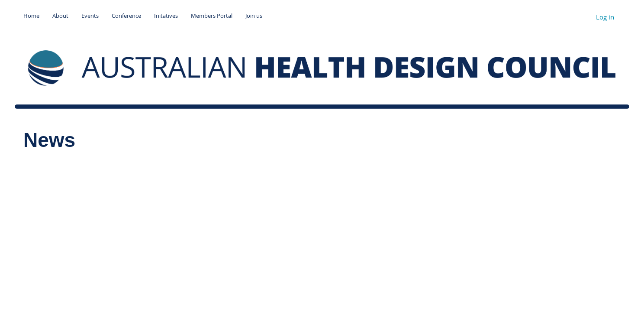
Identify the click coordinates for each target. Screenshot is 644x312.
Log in (605, 17)
